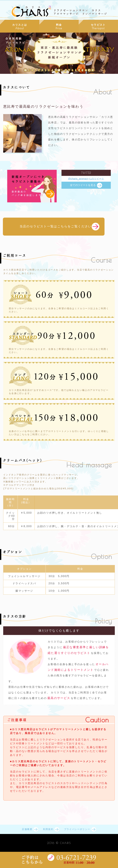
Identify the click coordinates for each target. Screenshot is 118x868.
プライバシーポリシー (77, 829)
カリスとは (20, 27)
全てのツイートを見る (83, 185)
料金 (59, 27)
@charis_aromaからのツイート (86, 179)
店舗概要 (27, 829)
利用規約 (48, 829)
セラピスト (98, 27)
